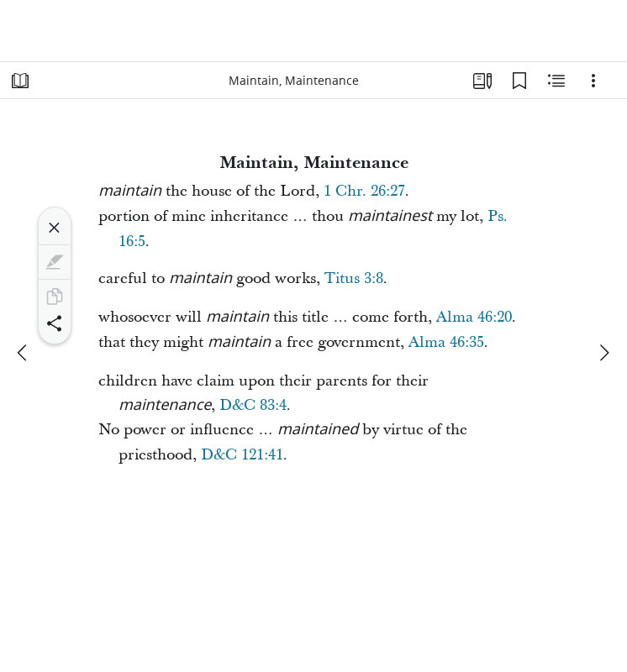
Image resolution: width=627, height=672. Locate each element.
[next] (603, 353)
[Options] (593, 81)
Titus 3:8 (354, 278)
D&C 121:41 (242, 455)
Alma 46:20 (474, 317)
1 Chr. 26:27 (364, 191)
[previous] (24, 353)
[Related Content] (556, 81)
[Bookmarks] (519, 81)
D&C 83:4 (253, 405)
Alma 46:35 (446, 342)
